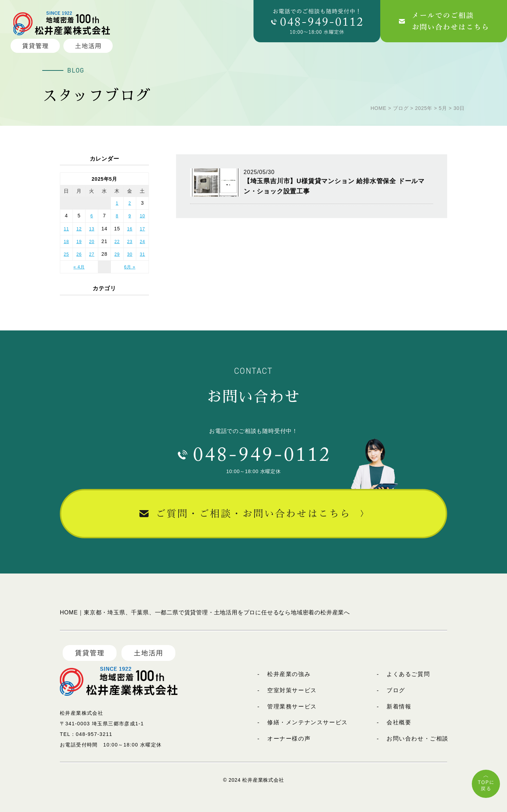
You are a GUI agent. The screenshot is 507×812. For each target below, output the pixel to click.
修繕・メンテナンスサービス (308, 722)
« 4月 (79, 267)
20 (92, 242)
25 (66, 254)
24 (142, 242)
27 (92, 254)
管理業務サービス (292, 706)
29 (117, 254)
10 (142, 216)
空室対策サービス (292, 690)
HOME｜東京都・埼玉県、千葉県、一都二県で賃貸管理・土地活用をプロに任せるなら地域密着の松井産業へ (205, 612)
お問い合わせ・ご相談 (418, 739)
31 (142, 254)
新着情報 (399, 706)
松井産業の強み (289, 674)
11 (66, 229)
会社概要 (399, 722)
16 (130, 229)
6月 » (130, 267)
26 (79, 254)
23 (130, 242)
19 (79, 242)
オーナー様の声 (289, 739)
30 (130, 254)
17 (142, 229)
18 (66, 242)
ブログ (396, 690)
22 (117, 242)
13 (92, 229)
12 (79, 229)
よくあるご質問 (408, 674)
